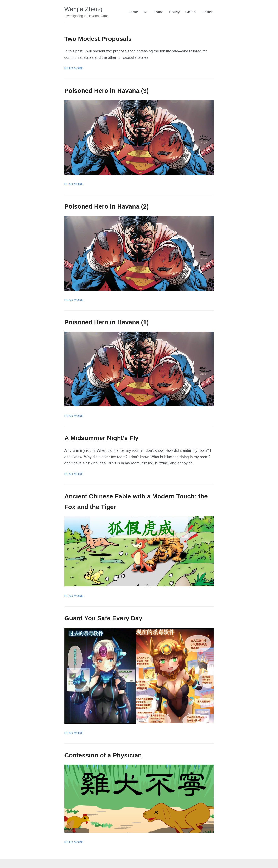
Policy (174, 12)
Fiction (207, 12)
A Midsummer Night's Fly (102, 438)
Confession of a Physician (103, 755)
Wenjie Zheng (84, 9)
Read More (74, 68)
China (191, 12)
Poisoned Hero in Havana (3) (107, 91)
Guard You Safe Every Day (103, 618)
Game (158, 12)
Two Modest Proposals (98, 39)
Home (133, 12)
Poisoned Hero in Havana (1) (107, 322)
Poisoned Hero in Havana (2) (107, 206)
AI (145, 12)
